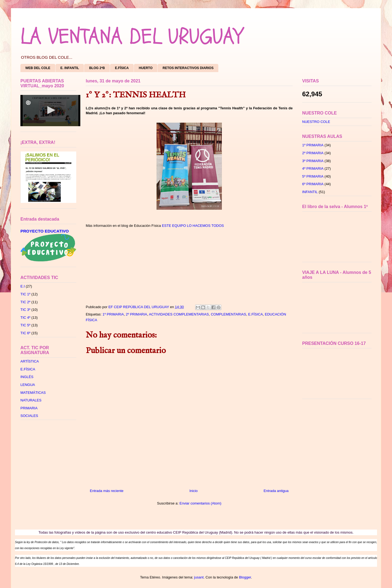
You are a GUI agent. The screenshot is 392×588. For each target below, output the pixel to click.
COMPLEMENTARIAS (228, 314)
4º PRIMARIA (313, 168)
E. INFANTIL (70, 68)
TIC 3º (25, 310)
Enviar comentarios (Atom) (200, 503)
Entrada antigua (276, 491)
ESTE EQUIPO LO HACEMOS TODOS (193, 226)
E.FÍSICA (122, 68)
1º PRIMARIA (113, 314)
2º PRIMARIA (136, 314)
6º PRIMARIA (313, 184)
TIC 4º (25, 318)
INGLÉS (27, 377)
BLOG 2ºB (97, 68)
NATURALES (31, 400)
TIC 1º (25, 294)
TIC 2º (25, 302)
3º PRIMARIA (313, 161)
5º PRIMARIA (313, 176)
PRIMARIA (29, 408)
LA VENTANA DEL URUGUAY (131, 37)
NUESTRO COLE (316, 122)
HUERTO (146, 68)
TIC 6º (25, 333)
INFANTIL (310, 192)
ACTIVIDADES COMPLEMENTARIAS (179, 314)
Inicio (194, 491)
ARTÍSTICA (30, 361)
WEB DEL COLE (38, 68)
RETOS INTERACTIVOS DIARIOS (188, 68)
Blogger (245, 577)
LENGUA (28, 385)
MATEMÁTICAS (33, 393)
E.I (23, 286)
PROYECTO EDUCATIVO (45, 231)
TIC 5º (25, 325)
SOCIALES (29, 416)
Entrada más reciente (107, 491)
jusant (199, 577)
